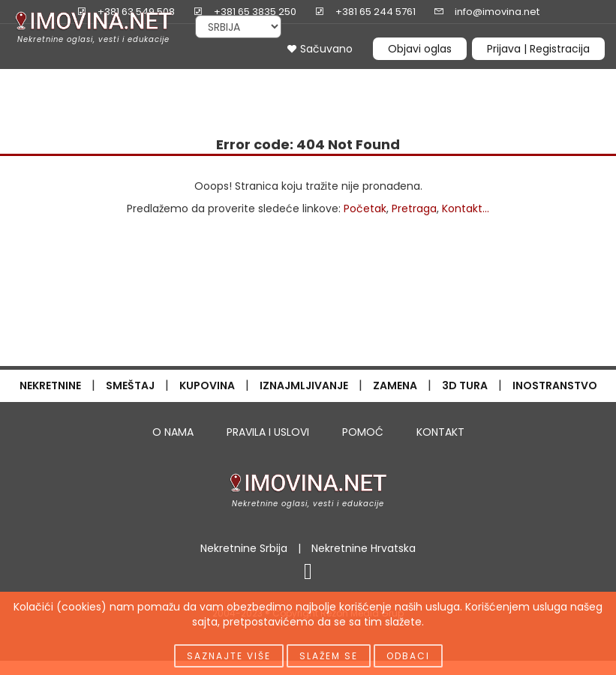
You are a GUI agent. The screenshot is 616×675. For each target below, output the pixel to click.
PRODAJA (49, 80)
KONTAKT (440, 432)
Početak (365, 208)
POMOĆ (363, 432)
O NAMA (173, 432)
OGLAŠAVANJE (497, 80)
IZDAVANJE (130, 80)
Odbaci (408, 656)
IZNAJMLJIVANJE (304, 385)
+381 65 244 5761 (376, 12)
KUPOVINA (207, 385)
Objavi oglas (420, 49)
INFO (573, 80)
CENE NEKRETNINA (389, 80)
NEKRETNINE (50, 385)
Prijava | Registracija (538, 49)
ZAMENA (395, 385)
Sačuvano (320, 49)
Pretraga (414, 208)
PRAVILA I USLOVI (268, 432)
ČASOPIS (41, 95)
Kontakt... (466, 208)
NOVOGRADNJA (285, 80)
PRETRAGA (206, 80)
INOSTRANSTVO (555, 385)
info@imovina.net (497, 12)
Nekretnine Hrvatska (364, 548)
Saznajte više (229, 656)
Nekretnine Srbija (244, 548)
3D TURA (465, 385)
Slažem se (329, 656)
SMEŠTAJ (130, 385)
